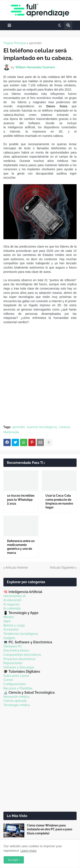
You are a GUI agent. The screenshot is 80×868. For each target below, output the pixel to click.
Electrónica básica (16, 650)
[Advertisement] (40, 379)
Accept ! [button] (14, 860)
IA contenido (12, 608)
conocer (64, 427)
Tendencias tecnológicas (21, 634)
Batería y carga (14, 625)
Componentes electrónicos (22, 655)
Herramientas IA (15, 596)
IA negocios (11, 604)
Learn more (28, 851)
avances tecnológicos (42, 427)
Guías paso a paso (16, 676)
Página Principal (15, 43)
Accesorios (11, 629)
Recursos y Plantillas (18, 688)
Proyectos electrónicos (19, 659)
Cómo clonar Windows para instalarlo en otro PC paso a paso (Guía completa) (49, 829)
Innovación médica (16, 697)
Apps (7, 621)
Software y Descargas (19, 667)
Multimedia (11, 432)
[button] (9, 25)
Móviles (9, 617)
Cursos (8, 680)
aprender (35, 43)
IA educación (12, 600)
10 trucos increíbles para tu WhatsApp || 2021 (21, 499)
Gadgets (9, 638)
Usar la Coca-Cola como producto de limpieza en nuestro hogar (59, 501)
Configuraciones (15, 684)
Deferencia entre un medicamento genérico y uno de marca (21, 547)
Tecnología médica (17, 705)
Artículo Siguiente (62, 568)
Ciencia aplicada (15, 701)
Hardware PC (13, 646)
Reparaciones (13, 663)
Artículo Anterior (17, 568)
